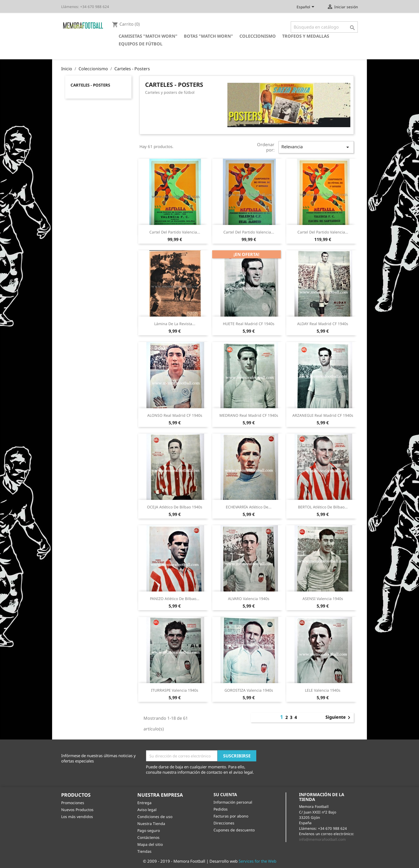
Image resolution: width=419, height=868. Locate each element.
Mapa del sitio (150, 844)
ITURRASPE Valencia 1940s (175, 690)
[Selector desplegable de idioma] (306, 7)
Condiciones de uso (155, 817)
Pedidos (221, 809)
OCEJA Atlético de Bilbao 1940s (175, 507)
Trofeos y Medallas (306, 36)
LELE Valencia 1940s (323, 690)
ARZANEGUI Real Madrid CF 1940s (323, 415)
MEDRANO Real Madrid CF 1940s (249, 415)
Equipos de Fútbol (141, 44)
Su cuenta (225, 795)
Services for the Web (257, 861)
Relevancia (316, 147)
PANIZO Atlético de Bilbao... (175, 599)
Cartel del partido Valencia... (175, 232)
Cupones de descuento (234, 830)
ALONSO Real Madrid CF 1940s (175, 415)
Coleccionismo (258, 36)
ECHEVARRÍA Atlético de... (249, 507)
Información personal (233, 802)
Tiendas (144, 851)
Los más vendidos (77, 817)
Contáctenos (148, 837)
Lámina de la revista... (175, 324)
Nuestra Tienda (151, 824)
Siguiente (339, 718)
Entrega (144, 803)
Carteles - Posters (90, 85)
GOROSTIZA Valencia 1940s (249, 690)
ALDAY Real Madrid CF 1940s (323, 324)
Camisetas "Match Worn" (148, 36)
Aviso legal (147, 810)
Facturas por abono (231, 816)
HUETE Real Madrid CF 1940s (249, 324)
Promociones (73, 803)
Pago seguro (149, 830)
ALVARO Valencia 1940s (249, 599)
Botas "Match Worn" (208, 36)
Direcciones (224, 823)
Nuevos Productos (77, 810)
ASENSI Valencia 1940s (323, 599)
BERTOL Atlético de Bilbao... (323, 507)
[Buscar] (324, 27)
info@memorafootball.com (322, 839)
